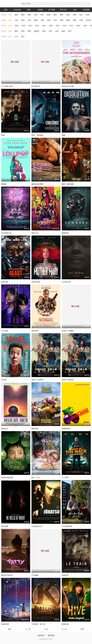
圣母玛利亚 (36, 282)
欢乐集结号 (36, 86)
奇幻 (81, 15)
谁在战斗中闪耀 (68, 86)
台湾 (29, 20)
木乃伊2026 (66, 282)
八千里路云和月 (7, 86)
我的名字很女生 (7, 575)
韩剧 (29, 10)
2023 (30, 26)
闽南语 (37, 31)
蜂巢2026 (65, 624)
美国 (36, 20)
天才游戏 (5, 331)
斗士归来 (65, 477)
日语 (50, 31)
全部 (10, 15)
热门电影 (52, 10)
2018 (64, 26)
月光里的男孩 (67, 526)
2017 (71, 26)
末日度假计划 (6, 233)
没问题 (4, 380)
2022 (37, 26)
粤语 (29, 31)
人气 (16, 37)
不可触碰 (35, 575)
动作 (36, 15)
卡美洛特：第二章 (38, 624)
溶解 (63, 135)
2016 (78, 26)
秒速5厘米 (5, 624)
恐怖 (29, 15)
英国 (49, 20)
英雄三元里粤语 (37, 380)
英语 (23, 31)
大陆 (16, 20)
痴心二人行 (36, 477)
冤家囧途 (35, 429)
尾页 (82, 629)
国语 (16, 31)
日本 (55, 20)
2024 (23, 26)
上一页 (28, 629)
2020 (51, 26)
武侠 (87, 15)
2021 (44, 26)
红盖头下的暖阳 (68, 331)
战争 (55, 15)
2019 (58, 26)
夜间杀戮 (5, 526)
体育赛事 (86, 10)
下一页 (64, 629)
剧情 (49, 15)
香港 (23, 20)
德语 (63, 31)
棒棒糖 (4, 184)
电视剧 (40, 10)
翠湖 (3, 135)
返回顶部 (51, 635)
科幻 (42, 15)
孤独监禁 (65, 233)
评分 (23, 37)
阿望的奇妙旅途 (7, 477)
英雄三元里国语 (68, 380)
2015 (85, 26)
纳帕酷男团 (66, 429)
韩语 (44, 31)
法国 (42, 20)
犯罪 (68, 15)
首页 (6, 10)
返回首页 (41, 635)
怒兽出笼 (5, 282)
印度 (81, 20)
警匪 (62, 15)
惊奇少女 (35, 233)
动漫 (75, 10)
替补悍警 (35, 331)
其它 (70, 31)
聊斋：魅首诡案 (68, 184)
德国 (68, 20)
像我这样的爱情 (37, 184)
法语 (57, 31)
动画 (75, 15)
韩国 (62, 20)
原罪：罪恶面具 (37, 135)
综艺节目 (63, 10)
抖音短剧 (17, 10)
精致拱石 (5, 429)
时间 (10, 37)
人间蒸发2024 (37, 526)
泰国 (75, 20)
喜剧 (16, 15)
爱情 (23, 15)
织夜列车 (65, 575)
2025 (17, 26)
